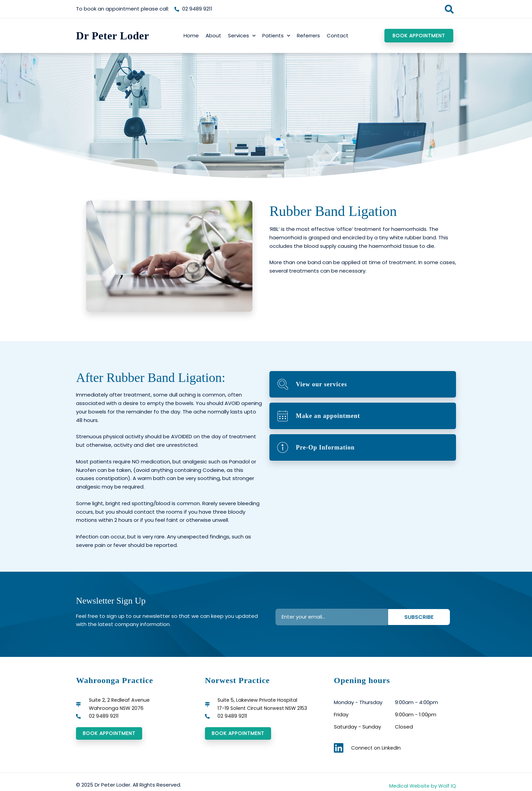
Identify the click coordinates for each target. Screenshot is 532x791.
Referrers (308, 35)
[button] (449, 9)
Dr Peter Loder (113, 36)
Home (191, 35)
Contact (338, 35)
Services (242, 36)
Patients (276, 36)
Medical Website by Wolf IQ (422, 786)
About (213, 35)
